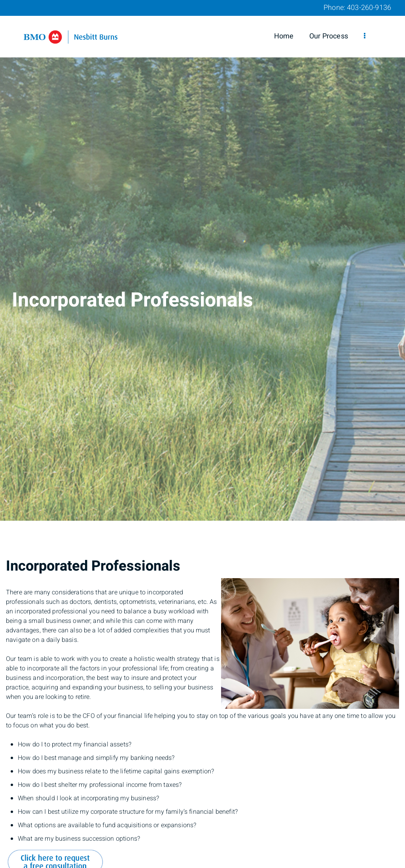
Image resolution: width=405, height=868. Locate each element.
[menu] (365, 36)
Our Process (329, 36)
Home (284, 36)
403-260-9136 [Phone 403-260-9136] (369, 8)
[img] (202, 260)
